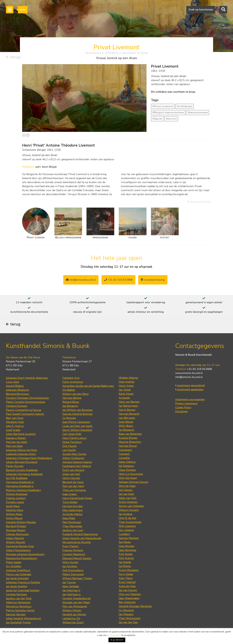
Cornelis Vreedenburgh (77, 598)
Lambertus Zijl (71, 618)
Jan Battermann (128, 406)
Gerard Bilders (15, 386)
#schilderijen (185, 106)
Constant (124, 454)
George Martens (129, 538)
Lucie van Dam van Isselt (77, 426)
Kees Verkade (71, 586)
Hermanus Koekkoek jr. (20, 486)
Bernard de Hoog (73, 482)
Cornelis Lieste (15, 502)
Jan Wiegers (126, 614)
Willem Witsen (72, 610)
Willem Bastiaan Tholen (77, 578)
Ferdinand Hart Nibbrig (77, 466)
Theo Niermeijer (72, 526)
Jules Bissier (126, 422)
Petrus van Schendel (19, 574)
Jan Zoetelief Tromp (18, 622)
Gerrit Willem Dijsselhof (77, 430)
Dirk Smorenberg (73, 570)
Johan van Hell (71, 474)
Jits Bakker (69, 390)
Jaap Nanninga (127, 550)
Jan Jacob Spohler (17, 586)
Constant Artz (71, 378)
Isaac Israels (70, 494)
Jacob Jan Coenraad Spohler (23, 590)
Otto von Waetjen (130, 594)
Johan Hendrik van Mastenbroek (82, 538)
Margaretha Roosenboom (21, 558)
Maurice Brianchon (130, 442)
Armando (124, 398)
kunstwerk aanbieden (189, 389)
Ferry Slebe (126, 574)
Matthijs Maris (15, 510)
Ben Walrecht (127, 602)
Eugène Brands (128, 438)
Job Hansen (126, 490)
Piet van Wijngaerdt (75, 606)
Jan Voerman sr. (72, 594)
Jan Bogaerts (70, 406)
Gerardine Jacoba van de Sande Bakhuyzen (88, 386)
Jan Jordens (126, 514)
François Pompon (73, 550)
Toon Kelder (70, 502)
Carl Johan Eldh (72, 434)
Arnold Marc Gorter (74, 454)
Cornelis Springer (16, 594)
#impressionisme (198, 112)
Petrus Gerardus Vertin (20, 610)
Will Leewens (127, 526)
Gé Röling (125, 566)
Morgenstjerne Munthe (77, 542)
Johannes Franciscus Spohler (23, 582)
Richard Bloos (71, 402)
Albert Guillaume (73, 458)
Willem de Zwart (73, 622)
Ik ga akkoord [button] (117, 640)
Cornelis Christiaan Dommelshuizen (27, 398)
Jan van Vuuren (128, 590)
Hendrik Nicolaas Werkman (135, 606)
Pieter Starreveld (73, 574)
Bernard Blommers (18, 394)
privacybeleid (114, 635)
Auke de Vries (127, 586)
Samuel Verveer (16, 614)
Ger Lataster (126, 530)
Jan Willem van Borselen (77, 410)
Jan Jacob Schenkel (17, 578)
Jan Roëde (125, 562)
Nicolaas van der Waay (76, 602)
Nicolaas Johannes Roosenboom (25, 554)
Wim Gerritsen (128, 478)
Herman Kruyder (73, 506)
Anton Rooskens (129, 570)
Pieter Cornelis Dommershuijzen (26, 402)
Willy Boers (126, 426)
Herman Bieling (72, 398)
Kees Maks (69, 518)
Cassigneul (125, 450)
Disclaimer (182, 411)
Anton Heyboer (128, 502)
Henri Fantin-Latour (75, 438)
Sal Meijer (125, 542)
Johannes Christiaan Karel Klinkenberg (29, 458)
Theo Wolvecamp (130, 618)
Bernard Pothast (16, 526)
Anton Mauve (14, 518)
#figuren (157, 119)
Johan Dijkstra (127, 462)
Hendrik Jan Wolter (74, 614)
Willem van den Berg (75, 394)
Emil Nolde (126, 554)
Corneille (124, 458)
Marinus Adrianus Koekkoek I (23, 490)
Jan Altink (125, 390)
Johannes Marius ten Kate (21, 450)
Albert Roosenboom (18, 550)
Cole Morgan (127, 546)
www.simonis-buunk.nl (189, 373)
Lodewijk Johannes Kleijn (21, 454)
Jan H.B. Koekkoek (17, 478)
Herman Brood (128, 446)
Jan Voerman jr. (71, 590)
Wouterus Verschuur (19, 606)
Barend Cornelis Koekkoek (22, 470)
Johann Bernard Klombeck (22, 462)
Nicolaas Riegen (16, 530)
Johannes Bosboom (17, 390)
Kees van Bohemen (130, 434)
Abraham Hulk (15, 422)
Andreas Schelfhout (18, 570)
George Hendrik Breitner (78, 414)
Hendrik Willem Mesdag (21, 522)
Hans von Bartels (129, 402)
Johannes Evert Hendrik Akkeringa (27, 378)
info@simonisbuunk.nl (81, 280)
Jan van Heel (126, 494)
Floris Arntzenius (73, 382)
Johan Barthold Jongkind (21, 434)
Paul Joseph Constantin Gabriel (25, 414)
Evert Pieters (71, 546)
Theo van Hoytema (74, 490)
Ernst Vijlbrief (127, 582)
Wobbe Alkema (128, 378)
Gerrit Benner (127, 410)
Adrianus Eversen (17, 406)
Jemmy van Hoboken (131, 506)
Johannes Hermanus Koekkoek (24, 474)
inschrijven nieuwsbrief (190, 385)
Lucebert (124, 534)
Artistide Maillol (72, 514)
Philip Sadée (14, 562)
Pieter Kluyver (15, 466)
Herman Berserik (129, 414)
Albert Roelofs (15, 538)
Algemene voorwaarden (190, 399)
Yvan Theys (126, 578)
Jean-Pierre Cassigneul (76, 422)
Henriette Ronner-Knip (20, 546)
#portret (171, 119)
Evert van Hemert (73, 470)
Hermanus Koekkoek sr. (20, 482)
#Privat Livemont (163, 106)
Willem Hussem (129, 510)
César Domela (127, 470)
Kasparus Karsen (16, 438)
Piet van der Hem (73, 486)
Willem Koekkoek (17, 494)
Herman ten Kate (16, 442)
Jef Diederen (126, 466)
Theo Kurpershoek (130, 522)
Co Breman (69, 418)
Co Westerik (126, 610)
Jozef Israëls (13, 430)
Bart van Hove (15, 418)
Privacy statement (186, 403)
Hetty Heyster (71, 478)
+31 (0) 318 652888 (118, 280)
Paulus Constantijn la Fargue (24, 410)
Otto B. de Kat (127, 518)
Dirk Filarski (69, 446)
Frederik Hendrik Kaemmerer (80, 534)
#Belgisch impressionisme (168, 112)
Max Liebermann (73, 510)
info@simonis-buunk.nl (189, 377)
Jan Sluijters (70, 566)
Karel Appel (126, 394)
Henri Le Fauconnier (131, 474)
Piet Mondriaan (72, 522)
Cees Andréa (126, 382)
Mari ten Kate (14, 446)
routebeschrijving (153, 280)
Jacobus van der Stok (19, 598)
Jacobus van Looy (73, 530)
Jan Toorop (69, 582)
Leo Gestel (69, 450)
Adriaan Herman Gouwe (133, 482)
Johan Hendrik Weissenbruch (23, 618)
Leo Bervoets (127, 418)
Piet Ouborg (126, 558)
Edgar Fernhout (72, 442)
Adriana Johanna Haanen (77, 462)
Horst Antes (126, 386)
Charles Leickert (16, 498)
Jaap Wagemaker (129, 598)
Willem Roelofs (16, 542)
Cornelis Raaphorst (74, 554)
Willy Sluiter (70, 562)
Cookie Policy (183, 407)
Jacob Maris (13, 506)
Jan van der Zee (128, 622)
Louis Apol (12, 382)
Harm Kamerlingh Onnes (77, 498)
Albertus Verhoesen (18, 602)
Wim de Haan (127, 486)
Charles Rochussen (17, 534)
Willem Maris (14, 514)
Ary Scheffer (14, 566)
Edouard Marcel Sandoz (77, 558)
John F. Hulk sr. (15, 426)
